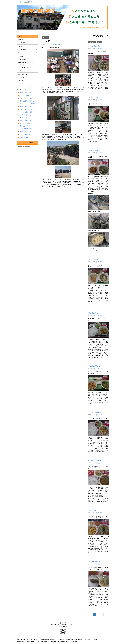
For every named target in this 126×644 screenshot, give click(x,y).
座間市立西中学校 (25, 123)
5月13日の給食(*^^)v (94, 313)
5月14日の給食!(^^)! (94, 259)
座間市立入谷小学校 (25, 115)
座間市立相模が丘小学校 (27, 109)
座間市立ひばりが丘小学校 (27, 104)
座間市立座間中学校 (25, 120)
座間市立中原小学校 (25, 118)
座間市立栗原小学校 (25, 95)
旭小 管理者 (57, 44)
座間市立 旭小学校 (26, 2)
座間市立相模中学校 (25, 132)
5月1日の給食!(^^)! (94, 562)
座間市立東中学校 (25, 126)
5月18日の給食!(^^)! (94, 97)
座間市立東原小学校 (25, 107)
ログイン (107, 2)
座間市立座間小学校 (25, 93)
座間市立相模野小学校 (26, 98)
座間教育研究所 (24, 137)
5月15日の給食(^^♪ (94, 150)
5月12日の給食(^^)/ (94, 366)
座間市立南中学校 (25, 134)
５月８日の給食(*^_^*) (95, 461)
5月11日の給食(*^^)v (94, 413)
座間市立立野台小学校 (26, 112)
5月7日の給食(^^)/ (94, 510)
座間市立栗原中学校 (25, 129)
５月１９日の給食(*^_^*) (96, 46)
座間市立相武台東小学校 (27, 101)
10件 (99, 42)
